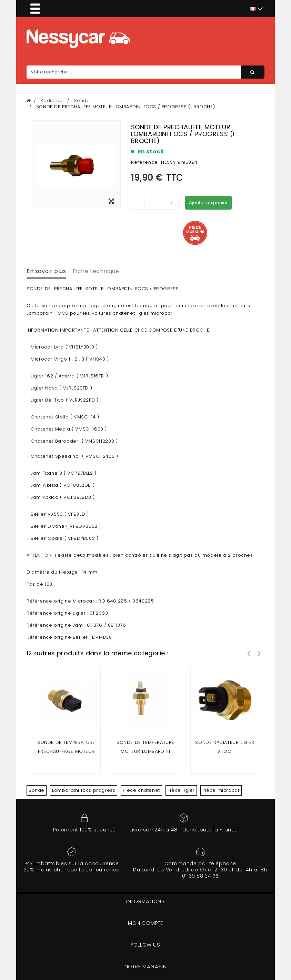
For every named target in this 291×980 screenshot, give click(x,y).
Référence (144, 162)
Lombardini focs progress (84, 790)
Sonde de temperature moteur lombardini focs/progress (145, 751)
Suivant (259, 653)
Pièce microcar (221, 790)
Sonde (37, 790)
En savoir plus (46, 271)
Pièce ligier (181, 790)
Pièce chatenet (141, 790)
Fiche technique (96, 271)
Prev (249, 653)
